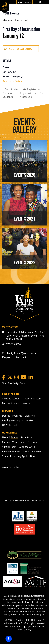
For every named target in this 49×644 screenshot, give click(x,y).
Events (15, 437)
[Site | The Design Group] (14, 383)
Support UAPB (27, 447)
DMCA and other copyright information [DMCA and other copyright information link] (24, 626)
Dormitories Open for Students (11, 93)
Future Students (11, 403)
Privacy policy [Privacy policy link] (25, 629)
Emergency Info (11, 451)
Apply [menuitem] (28, 2)
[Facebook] (4, 377)
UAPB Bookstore (11, 425)
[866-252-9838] (37, 500)
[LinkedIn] (31, 377)
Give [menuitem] (20, 2)
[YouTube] (24, 377)
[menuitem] (11, 398)
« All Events (11, 13)
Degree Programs (12, 416)
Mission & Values (32, 451)
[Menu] (45, 2)
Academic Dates (12, 81)
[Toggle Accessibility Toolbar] (9, 639)
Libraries (30, 416)
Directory (26, 437)
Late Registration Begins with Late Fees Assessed (32, 93)
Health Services (28, 442)
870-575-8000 (13, 344)
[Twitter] (10, 377)
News (5, 437)
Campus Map (9, 442)
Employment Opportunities (18, 420)
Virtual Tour (9, 447)
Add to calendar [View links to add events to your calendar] (21, 49)
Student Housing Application (18, 456)
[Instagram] (17, 377)
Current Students (12, 398)
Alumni (27, 403)
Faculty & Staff (33, 398)
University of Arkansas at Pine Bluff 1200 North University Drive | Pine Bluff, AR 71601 (25, 336)
